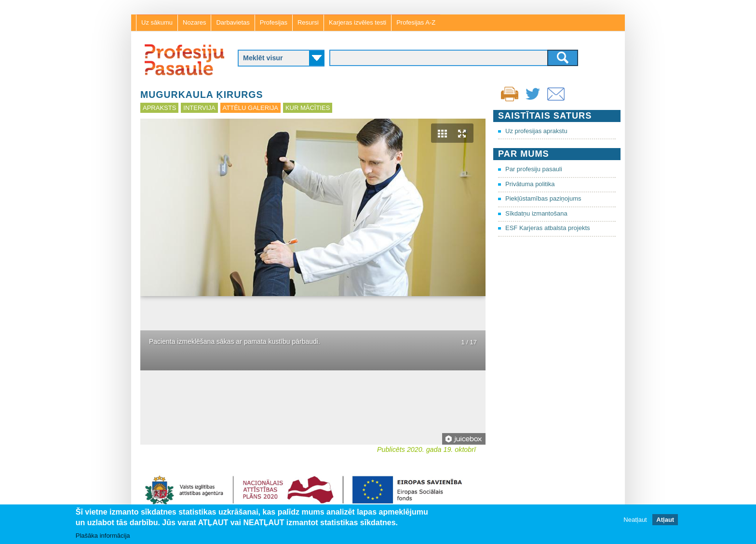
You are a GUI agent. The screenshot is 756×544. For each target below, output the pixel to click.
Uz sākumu (157, 22)
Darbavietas (233, 22)
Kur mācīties (308, 108)
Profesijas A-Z (416, 22)
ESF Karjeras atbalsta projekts (548, 228)
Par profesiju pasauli (534, 169)
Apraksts (159, 108)
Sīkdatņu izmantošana (536, 213)
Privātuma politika (530, 184)
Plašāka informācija (103, 536)
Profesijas (274, 22)
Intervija (199, 108)
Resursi (308, 22)
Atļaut (665, 520)
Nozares (194, 22)
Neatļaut (635, 520)
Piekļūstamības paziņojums (543, 198)
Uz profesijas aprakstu (536, 131)
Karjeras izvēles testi (358, 22)
